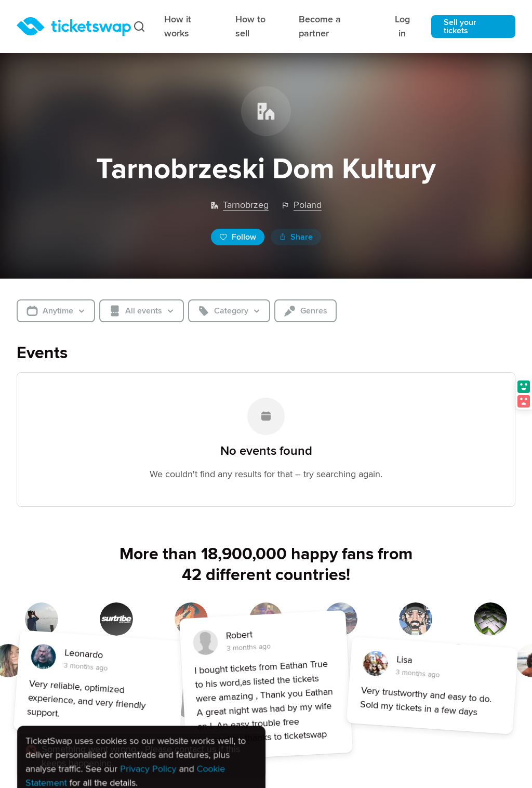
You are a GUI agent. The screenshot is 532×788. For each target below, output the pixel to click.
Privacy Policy (148, 711)
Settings (162, 751)
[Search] (139, 27)
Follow (238, 237)
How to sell (250, 26)
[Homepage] (74, 27)
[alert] (141, 719)
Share (296, 237)
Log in (402, 26)
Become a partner (320, 26)
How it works (178, 26)
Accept (50, 752)
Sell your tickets (460, 27)
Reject (104, 752)
